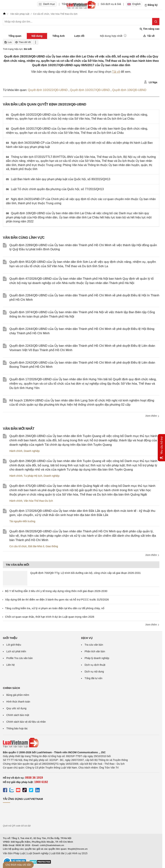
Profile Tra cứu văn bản (19, 658)
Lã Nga (151, 82)
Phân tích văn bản (95, 651)
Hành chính (16, 451)
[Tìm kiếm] (156, 22)
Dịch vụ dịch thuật (95, 665)
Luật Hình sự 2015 (77, 853)
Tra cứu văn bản (94, 645)
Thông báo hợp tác (17, 728)
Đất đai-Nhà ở (36, 546)
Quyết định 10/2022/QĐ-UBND (48, 90)
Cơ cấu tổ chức (18, 546)
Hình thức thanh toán (18, 702)
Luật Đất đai (57, 853)
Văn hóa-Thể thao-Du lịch (38, 501)
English (134, 4)
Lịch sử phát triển (16, 651)
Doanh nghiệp (32, 451)
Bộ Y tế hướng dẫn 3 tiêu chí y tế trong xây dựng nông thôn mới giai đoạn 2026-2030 (56, 591)
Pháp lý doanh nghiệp (97, 658)
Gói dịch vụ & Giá (111, 4)
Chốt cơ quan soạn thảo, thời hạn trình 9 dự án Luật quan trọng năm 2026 (50, 617)
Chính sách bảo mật (18, 715)
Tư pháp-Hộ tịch (33, 476)
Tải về (116, 72)
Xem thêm (152, 416)
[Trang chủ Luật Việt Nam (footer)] (81, 743)
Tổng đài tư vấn (93, 678)
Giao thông (52, 546)
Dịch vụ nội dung (94, 672)
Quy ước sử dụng (16, 708)
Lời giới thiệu (14, 645)
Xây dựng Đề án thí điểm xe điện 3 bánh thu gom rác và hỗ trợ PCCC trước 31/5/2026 (57, 599)
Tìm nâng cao (149, 29)
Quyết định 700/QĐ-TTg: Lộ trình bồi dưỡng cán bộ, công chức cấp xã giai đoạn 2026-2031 (85, 573)
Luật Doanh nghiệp (38, 853)
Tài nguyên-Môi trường (22, 521)
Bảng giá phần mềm (18, 695)
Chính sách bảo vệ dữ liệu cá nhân (26, 722)
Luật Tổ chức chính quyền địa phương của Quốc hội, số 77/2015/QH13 (57, 189)
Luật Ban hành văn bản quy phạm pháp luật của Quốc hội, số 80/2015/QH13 (61, 179)
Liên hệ (11, 665)
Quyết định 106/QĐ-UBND (129, 90)
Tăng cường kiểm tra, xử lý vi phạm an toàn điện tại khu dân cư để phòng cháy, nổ (55, 608)
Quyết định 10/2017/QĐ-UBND (90, 90)
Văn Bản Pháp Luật (14, 853)
